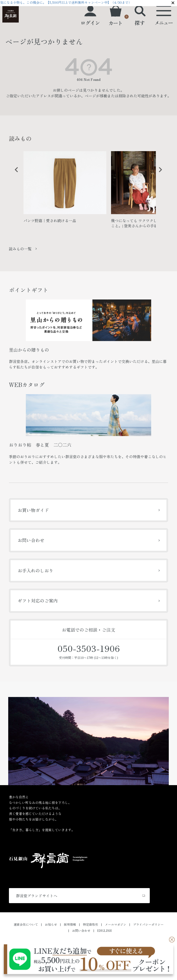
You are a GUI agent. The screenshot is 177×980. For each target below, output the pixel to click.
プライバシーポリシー (148, 924)
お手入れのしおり (35, 570)
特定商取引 (90, 924)
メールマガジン (116, 924)
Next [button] (159, 173)
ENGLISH (104, 931)
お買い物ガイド (33, 510)
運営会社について (26, 924)
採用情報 (70, 924)
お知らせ (51, 924)
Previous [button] (15, 173)
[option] (65, 189)
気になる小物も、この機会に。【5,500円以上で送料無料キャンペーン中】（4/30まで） (66, 2)
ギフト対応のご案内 (38, 600)
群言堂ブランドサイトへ (37, 896)
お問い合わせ (31, 540)
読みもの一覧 (20, 249)
